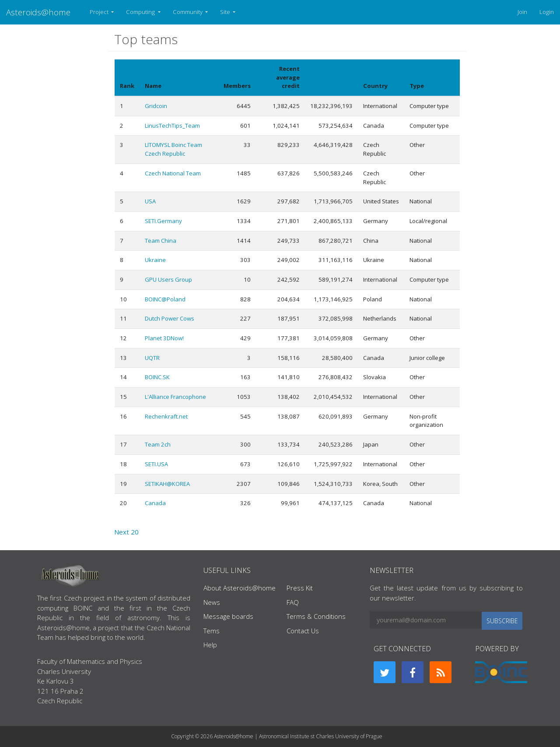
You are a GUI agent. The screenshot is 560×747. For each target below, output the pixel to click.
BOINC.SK (157, 377)
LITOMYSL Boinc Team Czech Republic (173, 149)
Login (547, 12)
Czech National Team (173, 173)
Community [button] (188, 12)
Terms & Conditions (316, 616)
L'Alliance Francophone (175, 397)
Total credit (335, 86)
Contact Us (303, 631)
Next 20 (126, 532)
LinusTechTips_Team (172, 126)
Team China (161, 241)
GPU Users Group (168, 279)
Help (210, 645)
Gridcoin (156, 106)
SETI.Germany (163, 221)
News (212, 602)
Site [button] (226, 12)
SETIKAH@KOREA (167, 484)
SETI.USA (156, 464)
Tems (212, 631)
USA (150, 201)
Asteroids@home (38, 12)
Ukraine (155, 260)
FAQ (293, 602)
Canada (155, 503)
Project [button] (100, 12)
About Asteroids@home (240, 588)
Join (522, 12)
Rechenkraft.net (166, 416)
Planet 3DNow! (164, 338)
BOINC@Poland (165, 299)
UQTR (152, 358)
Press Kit (300, 588)
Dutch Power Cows (170, 318)
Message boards (228, 616)
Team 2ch (158, 444)
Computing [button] (141, 12)
